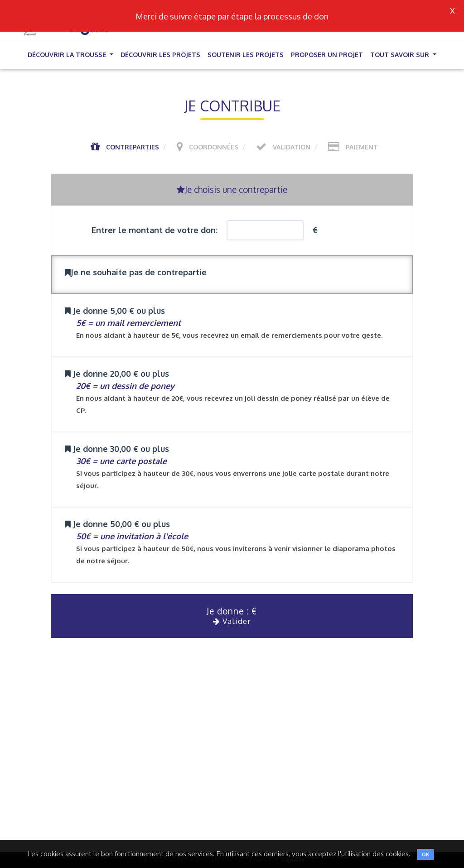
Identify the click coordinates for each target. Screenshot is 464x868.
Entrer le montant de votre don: (155, 230)
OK (425, 854)
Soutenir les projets (246, 55)
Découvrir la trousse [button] (68, 55)
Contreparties (133, 147)
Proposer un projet (327, 55)
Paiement (362, 147)
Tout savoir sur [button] (401, 55)
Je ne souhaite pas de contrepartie (136, 272)
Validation (292, 147)
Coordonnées (214, 147)
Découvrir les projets (160, 55)
